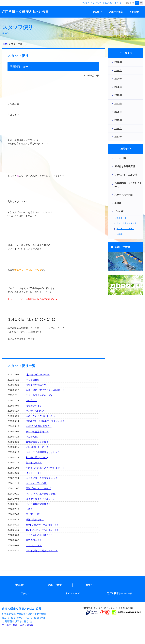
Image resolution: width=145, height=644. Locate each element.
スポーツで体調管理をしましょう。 (44, 452)
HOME (5, 44)
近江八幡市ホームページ (112, 3)
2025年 (118, 71)
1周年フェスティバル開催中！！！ (44, 525)
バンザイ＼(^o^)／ (35, 411)
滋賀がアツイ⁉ (33, 406)
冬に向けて (32, 401)
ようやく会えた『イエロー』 (41, 499)
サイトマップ (96, 3)
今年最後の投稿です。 (37, 385)
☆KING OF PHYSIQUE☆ (39, 426)
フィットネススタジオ (126, 223)
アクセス (86, 3)
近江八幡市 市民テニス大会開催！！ (45, 390)
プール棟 (6, 625)
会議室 (120, 234)
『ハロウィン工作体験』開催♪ (41, 494)
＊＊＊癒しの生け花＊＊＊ (40, 535)
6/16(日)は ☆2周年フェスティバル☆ (45, 421)
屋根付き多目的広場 (23, 625)
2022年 (118, 95)
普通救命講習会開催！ (37, 442)
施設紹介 (97, 12)
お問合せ (135, 12)
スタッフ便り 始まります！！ (42, 551)
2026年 (118, 62)
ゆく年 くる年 (34, 473)
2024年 (118, 79)
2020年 (118, 112)
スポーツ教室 (116, 12)
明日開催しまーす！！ (37, 447)
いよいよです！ (34, 545)
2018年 (118, 129)
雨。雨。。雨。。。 (36, 514)
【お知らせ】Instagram (38, 375)
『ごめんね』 (33, 437)
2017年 (118, 137)
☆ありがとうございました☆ (41, 416)
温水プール (121, 218)
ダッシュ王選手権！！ (37, 432)
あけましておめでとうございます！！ (45, 468)
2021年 (118, 104)
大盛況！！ (32, 509)
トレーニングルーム (125, 229)
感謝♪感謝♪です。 (35, 520)
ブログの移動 (33, 380)
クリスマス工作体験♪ (37, 483)
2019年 (118, 120)
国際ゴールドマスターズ (38, 488)
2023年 (118, 87)
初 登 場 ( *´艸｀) (37, 458)
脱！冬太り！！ (34, 463)
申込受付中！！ (34, 540)
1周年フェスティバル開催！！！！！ (45, 530)
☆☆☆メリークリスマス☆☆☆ (42, 478)
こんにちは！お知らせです (40, 395)
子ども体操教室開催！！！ (40, 504)
